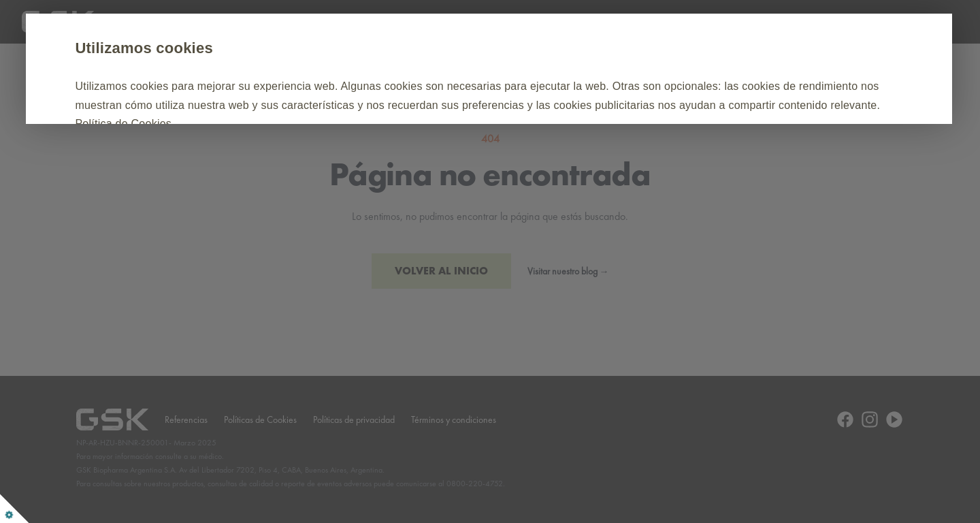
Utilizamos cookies (209, 48)
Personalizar (309, 165)
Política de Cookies (476, 124)
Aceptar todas (193, 165)
